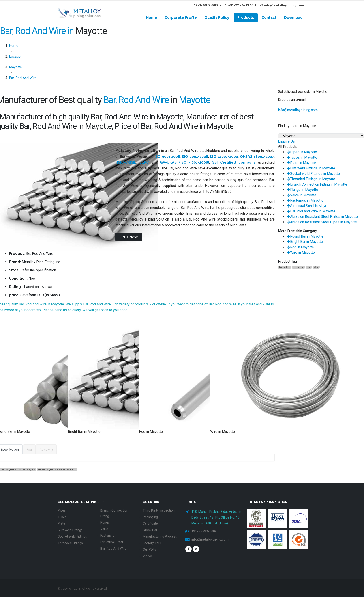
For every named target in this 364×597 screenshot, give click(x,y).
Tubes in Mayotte (302, 157)
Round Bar (285, 267)
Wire (316, 267)
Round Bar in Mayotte (305, 236)
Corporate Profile (181, 18)
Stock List (150, 529)
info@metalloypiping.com (282, 5)
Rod (309, 267)
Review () (46, 450)
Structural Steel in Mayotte (309, 206)
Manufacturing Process (160, 535)
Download (293, 18)
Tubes (62, 517)
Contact (269, 18)
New (32, 278)
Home (152, 18)
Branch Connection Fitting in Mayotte (317, 184)
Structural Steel (112, 541)
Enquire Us (286, 141)
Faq (29, 450)
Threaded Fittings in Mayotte (311, 179)
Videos (148, 554)
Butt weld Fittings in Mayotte (311, 168)
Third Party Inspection (159, 510)
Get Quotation (130, 237)
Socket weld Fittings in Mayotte (313, 174)
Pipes (62, 510)
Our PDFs (149, 548)
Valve (104, 528)
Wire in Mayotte (301, 252)
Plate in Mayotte (301, 163)
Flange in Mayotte (303, 190)
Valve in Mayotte (302, 195)
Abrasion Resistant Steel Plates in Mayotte (322, 217)
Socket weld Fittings (72, 535)
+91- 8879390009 (207, 5)
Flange (105, 522)
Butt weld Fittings (70, 529)
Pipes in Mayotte (302, 152)
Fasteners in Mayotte (305, 200)
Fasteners (107, 535)
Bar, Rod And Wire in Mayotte (311, 211)
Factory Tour (152, 542)
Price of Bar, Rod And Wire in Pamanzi (57, 470)
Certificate (150, 523)
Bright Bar (298, 267)
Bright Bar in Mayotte (305, 242)
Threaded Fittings (70, 542)
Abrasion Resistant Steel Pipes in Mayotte (322, 222)
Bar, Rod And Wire (113, 547)
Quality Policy (217, 18)
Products (246, 18)
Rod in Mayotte (300, 247)
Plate (61, 523)
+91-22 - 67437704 (241, 5)
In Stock (52, 295)
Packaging (150, 517)
